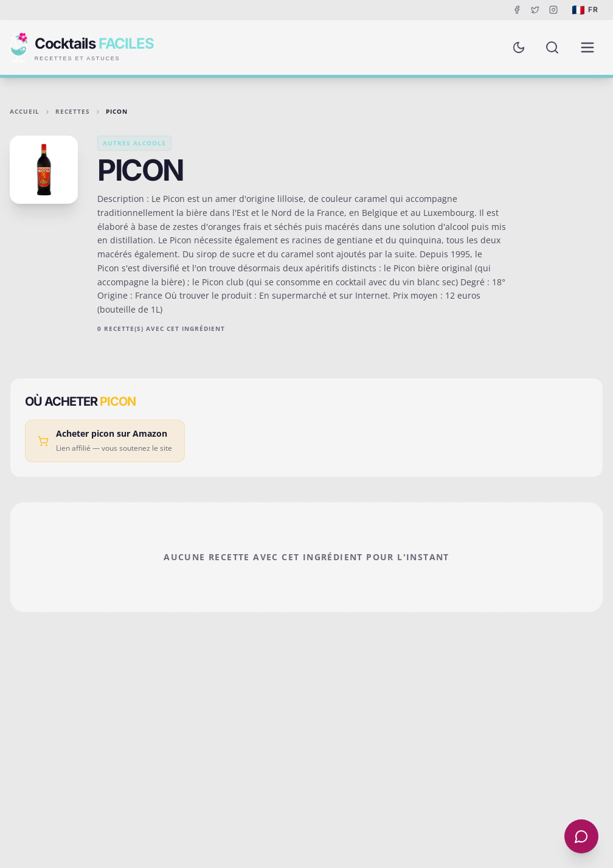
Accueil (25, 111)
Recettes (73, 111)
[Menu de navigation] (587, 47)
